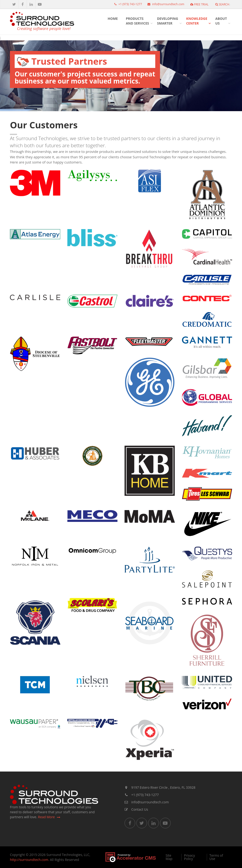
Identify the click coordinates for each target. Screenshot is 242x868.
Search (222, 4)
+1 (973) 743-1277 (127, 4)
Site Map (169, 857)
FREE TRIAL (199, 4)
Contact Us (136, 809)
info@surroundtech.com (165, 4)
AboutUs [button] (221, 21)
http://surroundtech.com (29, 860)
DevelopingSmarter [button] (168, 21)
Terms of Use (216, 857)
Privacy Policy (190, 857)
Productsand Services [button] (137, 21)
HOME (113, 19)
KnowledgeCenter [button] (197, 21)
